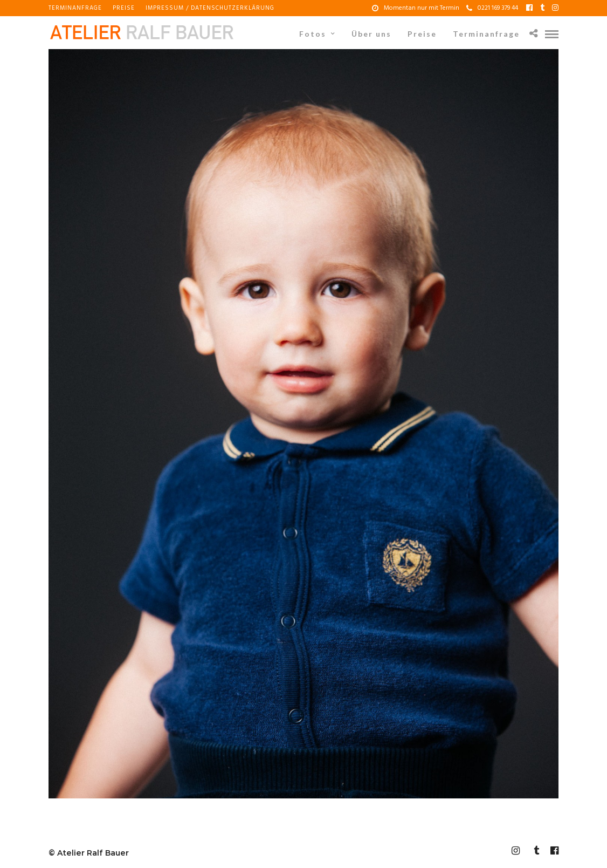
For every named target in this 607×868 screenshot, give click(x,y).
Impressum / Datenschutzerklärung (210, 8)
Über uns (371, 34)
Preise (124, 8)
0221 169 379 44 (492, 8)
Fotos (313, 34)
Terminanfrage (75, 8)
